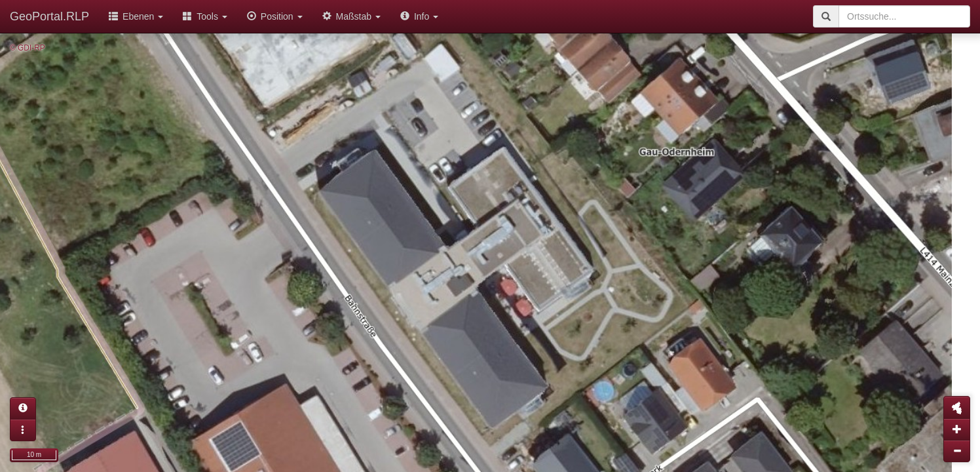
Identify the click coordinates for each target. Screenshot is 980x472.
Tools (205, 16)
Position (275, 16)
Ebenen (136, 16)
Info (419, 16)
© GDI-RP (28, 48)
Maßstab (351, 16)
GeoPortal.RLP (49, 16)
